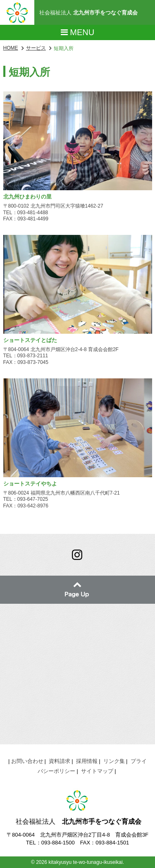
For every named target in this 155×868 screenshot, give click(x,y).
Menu (77, 32)
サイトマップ (97, 771)
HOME (11, 48)
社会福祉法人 (88, 13)
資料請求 (60, 761)
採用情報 (87, 761)
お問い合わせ (27, 761)
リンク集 (114, 761)
